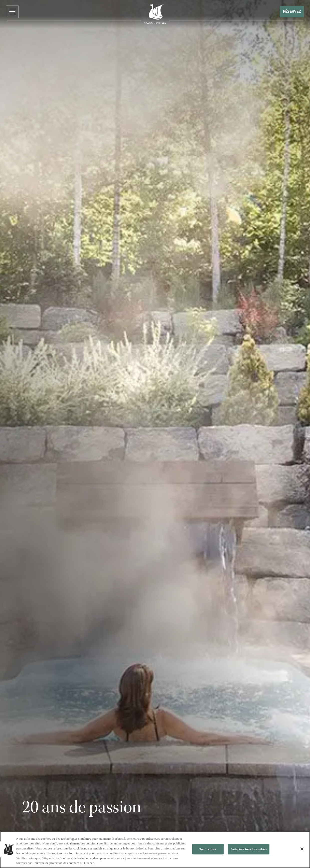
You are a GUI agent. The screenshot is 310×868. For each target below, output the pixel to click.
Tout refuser (208, 849)
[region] (155, 850)
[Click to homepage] (155, 14)
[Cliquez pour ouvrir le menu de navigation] (12, 12)
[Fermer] (302, 849)
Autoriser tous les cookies (249, 849)
